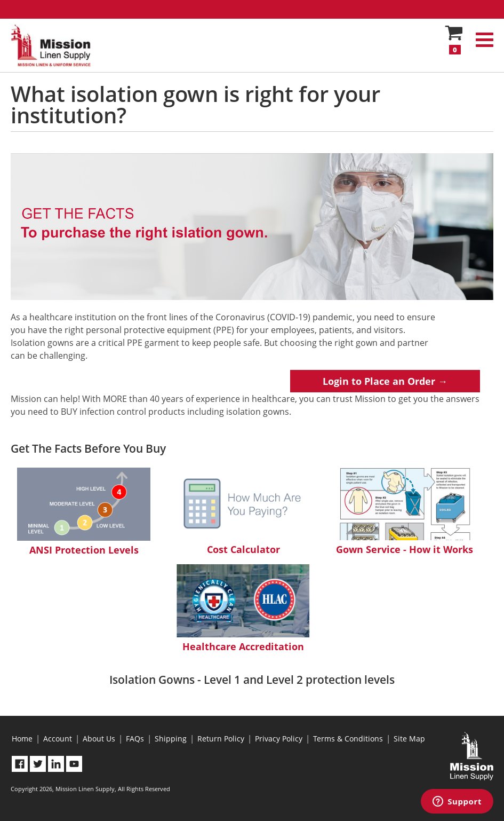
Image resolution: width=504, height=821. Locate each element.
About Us (99, 739)
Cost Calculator (243, 512)
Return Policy (221, 739)
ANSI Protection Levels (84, 512)
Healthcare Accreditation (243, 609)
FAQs (135, 739)
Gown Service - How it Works (405, 512)
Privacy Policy (279, 739)
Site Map (409, 739)
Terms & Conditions (348, 739)
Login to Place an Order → (385, 381)
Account (58, 739)
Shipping (171, 739)
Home (22, 739)
